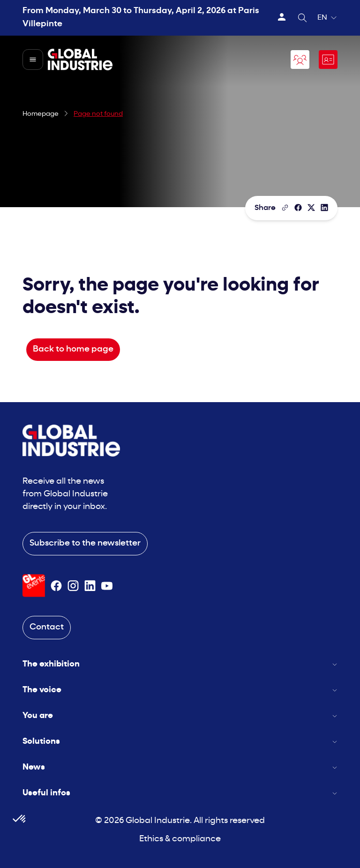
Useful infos (180, 793)
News (180, 767)
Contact (47, 627)
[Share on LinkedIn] (324, 208)
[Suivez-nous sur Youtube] (107, 586)
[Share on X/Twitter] (311, 208)
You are (180, 716)
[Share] (298, 208)
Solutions (180, 742)
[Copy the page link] (285, 208)
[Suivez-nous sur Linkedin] (90, 586)
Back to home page (73, 349)
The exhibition (180, 664)
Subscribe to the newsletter (85, 543)
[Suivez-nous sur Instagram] (73, 586)
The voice (180, 690)
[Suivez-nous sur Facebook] (56, 586)
